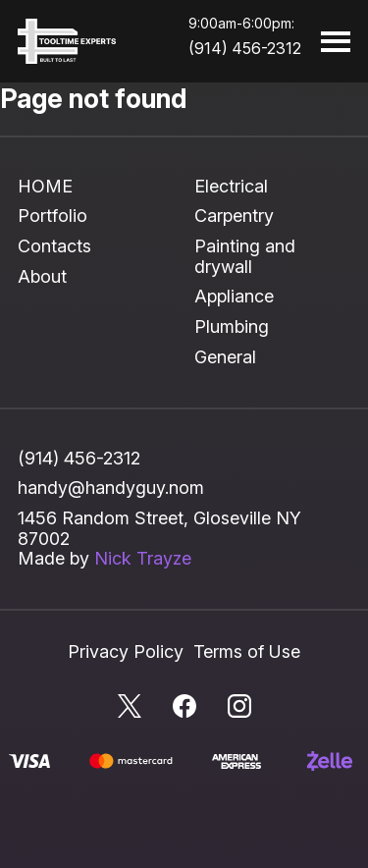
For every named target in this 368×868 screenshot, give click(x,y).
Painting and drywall (245, 256)
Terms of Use (247, 651)
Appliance (234, 296)
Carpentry (234, 216)
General (225, 357)
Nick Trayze (143, 558)
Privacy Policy (126, 651)
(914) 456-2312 (245, 48)
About (42, 276)
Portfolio (53, 216)
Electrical (231, 186)
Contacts (54, 246)
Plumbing (232, 326)
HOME (45, 186)
